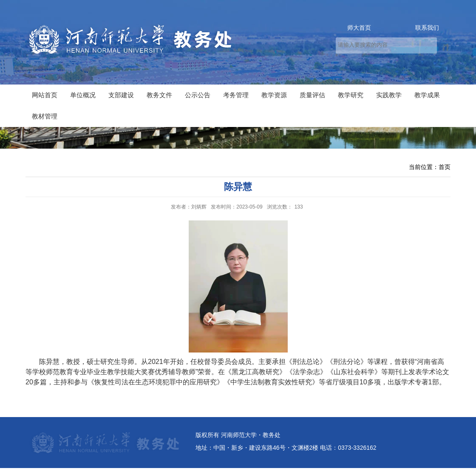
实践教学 (389, 95)
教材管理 (45, 116)
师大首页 (359, 28)
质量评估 (312, 95)
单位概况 (83, 95)
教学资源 (274, 95)
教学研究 (351, 95)
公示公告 (198, 95)
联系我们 (427, 28)
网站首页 (45, 95)
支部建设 (121, 95)
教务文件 (159, 95)
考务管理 (236, 95)
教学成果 (427, 95)
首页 (445, 167)
